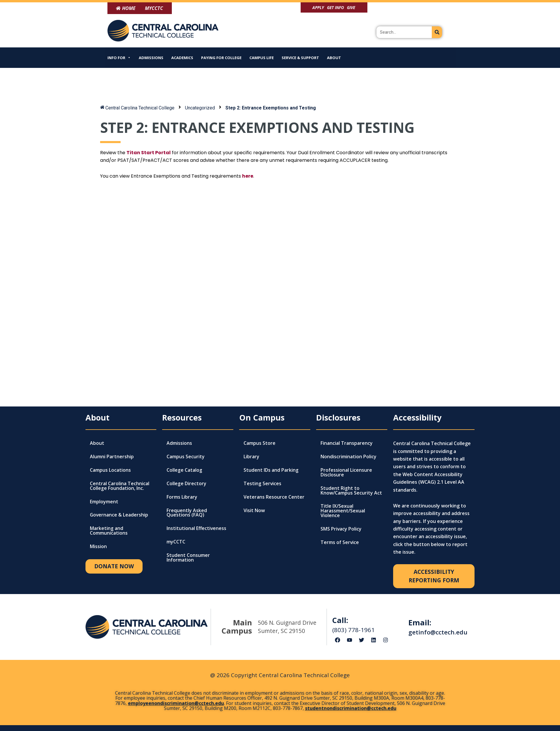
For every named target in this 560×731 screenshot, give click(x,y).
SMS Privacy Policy (341, 529)
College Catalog (184, 470)
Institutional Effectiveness (197, 529)
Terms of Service (340, 543)
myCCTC (176, 542)
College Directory (186, 484)
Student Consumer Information (188, 558)
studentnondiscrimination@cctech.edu (351, 708)
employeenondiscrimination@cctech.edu (176, 703)
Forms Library (182, 497)
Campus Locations (110, 470)
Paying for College (221, 58)
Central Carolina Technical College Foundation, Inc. (120, 486)
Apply (318, 7)
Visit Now (254, 511)
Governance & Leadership (119, 515)
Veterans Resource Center (274, 497)
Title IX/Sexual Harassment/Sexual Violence (343, 511)
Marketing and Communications (109, 531)
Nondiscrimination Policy (348, 457)
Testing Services (263, 484)
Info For (119, 58)
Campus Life (262, 58)
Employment (104, 502)
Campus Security (186, 457)
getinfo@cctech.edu (438, 632)
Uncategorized (201, 108)
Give (351, 7)
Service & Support (300, 58)
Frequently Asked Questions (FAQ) (187, 513)
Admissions (151, 58)
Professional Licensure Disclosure (346, 473)
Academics (182, 58)
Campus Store (260, 443)
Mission (98, 547)
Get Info (335, 7)
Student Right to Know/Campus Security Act (351, 491)
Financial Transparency (347, 443)
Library (251, 457)
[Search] (437, 32)
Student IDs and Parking (271, 470)
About (334, 58)
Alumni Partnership (112, 457)
